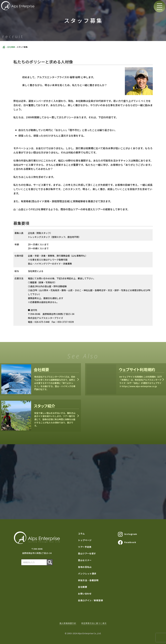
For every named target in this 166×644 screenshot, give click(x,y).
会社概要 (11, 47)
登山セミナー (85, 560)
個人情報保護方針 (68, 623)
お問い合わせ (85, 594)
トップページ (85, 540)
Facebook (127, 543)
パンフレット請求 (87, 573)
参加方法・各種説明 (88, 580)
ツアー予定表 (85, 547)
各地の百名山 (85, 567)
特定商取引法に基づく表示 (94, 623)
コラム (81, 533)
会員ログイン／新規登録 (90, 600)
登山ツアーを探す (87, 553)
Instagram (128, 534)
